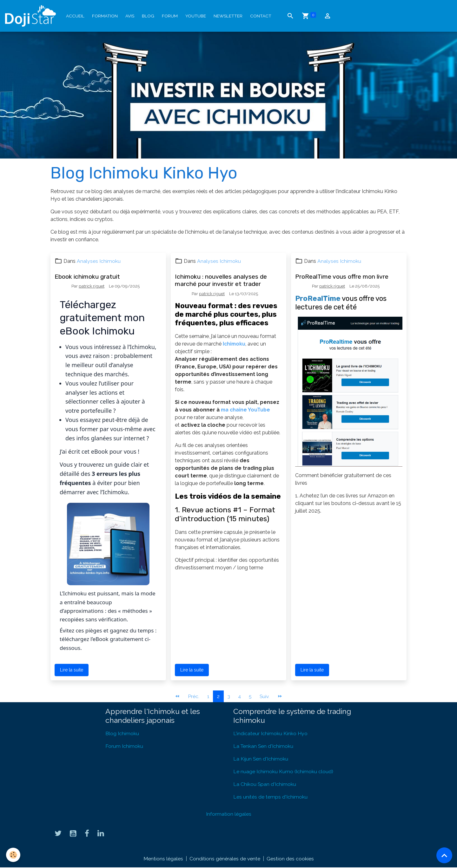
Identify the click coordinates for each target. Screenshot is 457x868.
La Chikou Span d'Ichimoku (265, 784)
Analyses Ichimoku (99, 261)
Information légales (229, 814)
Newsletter (228, 16)
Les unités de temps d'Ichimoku (270, 797)
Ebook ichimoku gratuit (87, 277)
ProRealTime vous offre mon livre (342, 277)
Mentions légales (163, 859)
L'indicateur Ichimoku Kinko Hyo (270, 733)
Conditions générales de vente (225, 859)
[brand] (32, 16)
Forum (170, 16)
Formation (105, 16)
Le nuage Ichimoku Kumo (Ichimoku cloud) (283, 771)
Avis (130, 16)
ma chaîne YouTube (246, 410)
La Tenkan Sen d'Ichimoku (264, 746)
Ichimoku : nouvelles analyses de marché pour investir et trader (221, 280)
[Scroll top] (444, 855)
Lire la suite (72, 670)
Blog (148, 16)
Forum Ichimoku (124, 746)
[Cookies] (13, 855)
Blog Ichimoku (122, 733)
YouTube (196, 16)
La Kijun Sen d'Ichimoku (261, 759)
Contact (261, 16)
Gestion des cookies (290, 859)
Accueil (75, 16)
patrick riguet (92, 286)
